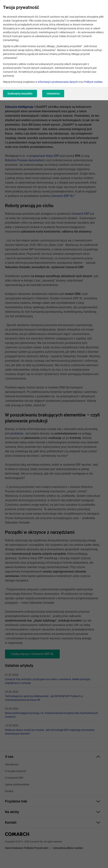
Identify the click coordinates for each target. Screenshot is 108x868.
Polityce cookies (93, 82)
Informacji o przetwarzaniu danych (58, 82)
